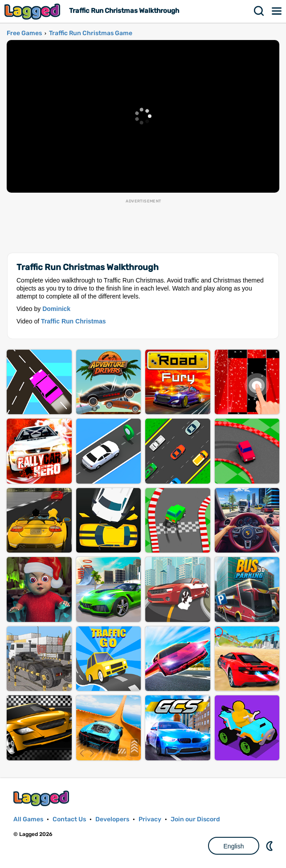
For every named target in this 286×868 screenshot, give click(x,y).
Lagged (33, 11)
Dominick (56, 309)
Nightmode (270, 846)
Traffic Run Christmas (73, 321)
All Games (28, 819)
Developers (112, 819)
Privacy (150, 819)
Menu (277, 11)
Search (259, 11)
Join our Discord (195, 819)
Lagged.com (42, 798)
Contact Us (69, 819)
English (234, 846)
